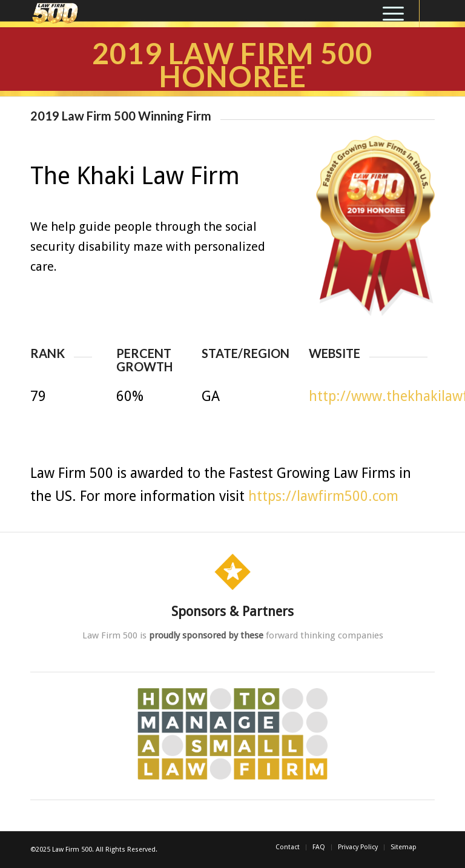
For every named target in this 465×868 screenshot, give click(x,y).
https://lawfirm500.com (323, 496)
